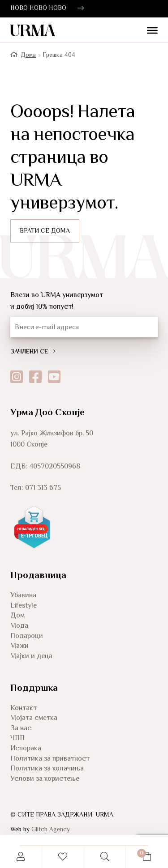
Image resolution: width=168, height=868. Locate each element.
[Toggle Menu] (149, 31)
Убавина (23, 596)
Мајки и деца (31, 657)
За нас (21, 729)
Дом (17, 616)
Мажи (19, 646)
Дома (28, 55)
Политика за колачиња (47, 769)
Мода (19, 626)
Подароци (27, 636)
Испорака (26, 749)
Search (105, 857)
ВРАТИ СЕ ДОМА (45, 231)
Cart (136, 852)
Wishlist (63, 857)
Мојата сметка (34, 718)
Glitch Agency (51, 830)
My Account (21, 857)
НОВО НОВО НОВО (38, 9)
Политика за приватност (50, 759)
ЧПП (17, 738)
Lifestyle (24, 606)
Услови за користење (45, 779)
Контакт (24, 708)
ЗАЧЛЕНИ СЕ (33, 352)
